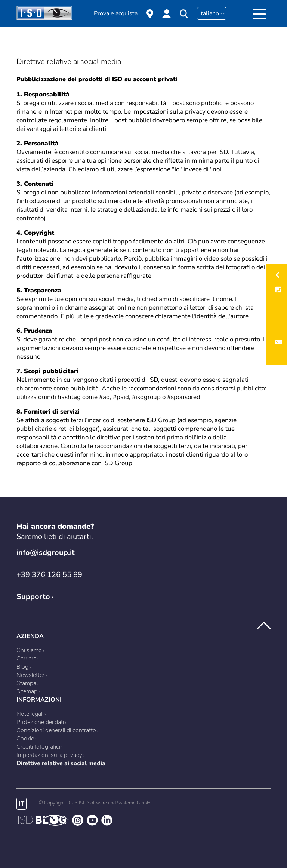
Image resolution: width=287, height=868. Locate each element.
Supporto (33, 597)
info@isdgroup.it (46, 553)
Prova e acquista (116, 13)
